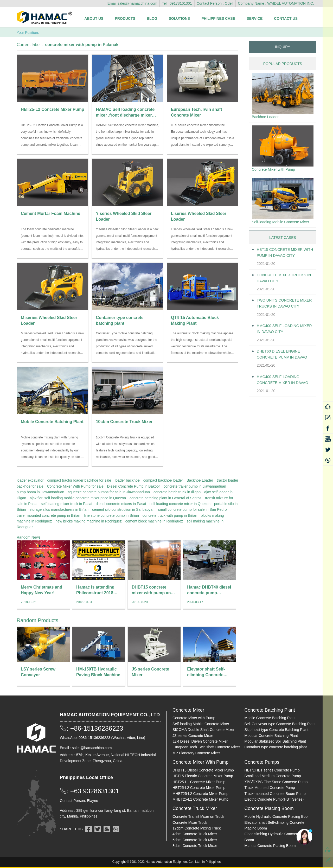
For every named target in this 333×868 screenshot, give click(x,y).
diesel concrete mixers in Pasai (121, 504)
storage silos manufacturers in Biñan (59, 509)
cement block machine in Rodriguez (154, 521)
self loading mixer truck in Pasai (66, 504)
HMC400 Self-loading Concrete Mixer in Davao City (281, 389)
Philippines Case (218, 18)
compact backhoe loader (163, 480)
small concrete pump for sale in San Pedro (193, 509)
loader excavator (30, 480)
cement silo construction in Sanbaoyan (123, 509)
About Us (94, 18)
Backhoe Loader (200, 480)
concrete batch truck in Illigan (177, 492)
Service (255, 18)
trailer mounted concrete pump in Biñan (48, 515)
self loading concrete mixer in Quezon (180, 504)
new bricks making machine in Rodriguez (88, 521)
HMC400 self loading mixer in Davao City (281, 338)
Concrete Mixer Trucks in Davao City (285, 287)
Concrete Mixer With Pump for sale (75, 486)
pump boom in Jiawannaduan (40, 492)
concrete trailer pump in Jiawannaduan (195, 486)
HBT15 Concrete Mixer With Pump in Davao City (284, 261)
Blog (152, 18)
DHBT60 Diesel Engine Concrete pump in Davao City (281, 364)
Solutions (179, 18)
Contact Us (286, 18)
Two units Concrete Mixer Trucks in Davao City (283, 313)
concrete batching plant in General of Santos (165, 498)
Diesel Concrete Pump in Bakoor (134, 486)
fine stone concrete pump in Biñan (111, 515)
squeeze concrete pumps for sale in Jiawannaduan (109, 492)
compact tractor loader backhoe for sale (79, 480)
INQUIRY (283, 47)
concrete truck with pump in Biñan (170, 515)
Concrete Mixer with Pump (276, 171)
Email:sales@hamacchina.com (132, 3)
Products (125, 18)
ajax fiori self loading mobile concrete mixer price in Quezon (78, 498)
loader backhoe (127, 480)
